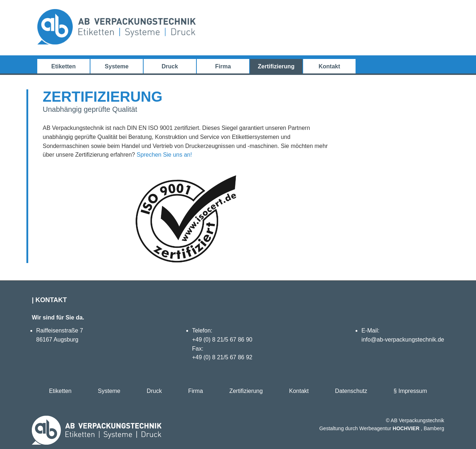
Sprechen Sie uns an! (164, 155)
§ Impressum (410, 391)
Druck (170, 66)
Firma (223, 66)
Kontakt (330, 66)
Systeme (117, 66)
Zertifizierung (276, 66)
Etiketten (64, 66)
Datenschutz (351, 391)
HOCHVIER (406, 428)
